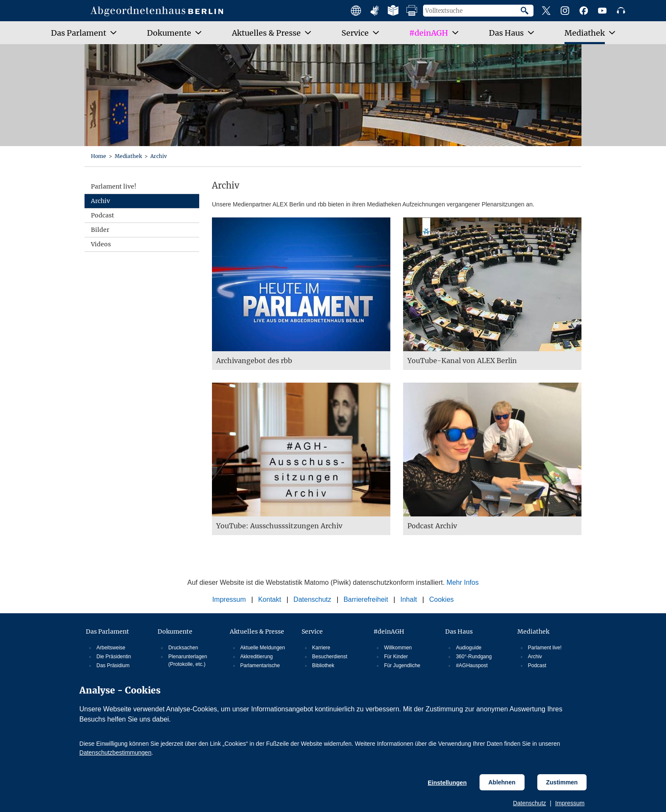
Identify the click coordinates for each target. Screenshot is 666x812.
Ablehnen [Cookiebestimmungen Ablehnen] (502, 782)
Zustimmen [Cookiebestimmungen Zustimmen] (562, 782)
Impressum (570, 803)
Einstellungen (447, 783)
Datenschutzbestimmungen (116, 753)
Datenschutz (530, 803)
